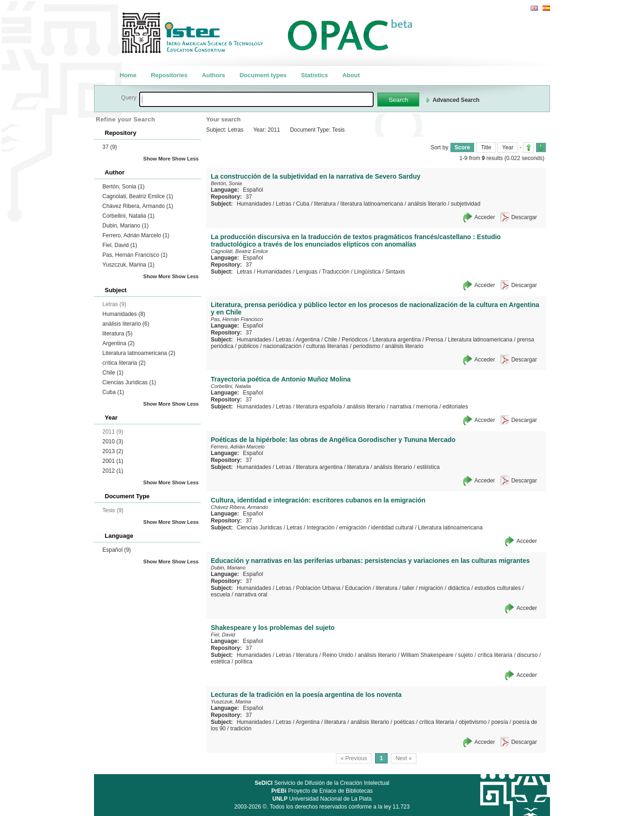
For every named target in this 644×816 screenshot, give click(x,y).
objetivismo (473, 722)
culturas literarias (327, 346)
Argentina (118, 343)
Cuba (113, 392)
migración (431, 588)
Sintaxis (395, 272)
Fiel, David (120, 245)
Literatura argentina (396, 340)
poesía (500, 722)
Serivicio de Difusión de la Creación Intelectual (322, 783)
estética (220, 662)
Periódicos (355, 340)
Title (486, 147)
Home (128, 75)
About (351, 75)
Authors (214, 75)
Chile (113, 373)
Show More (157, 159)
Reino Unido (338, 655)
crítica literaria (124, 363)
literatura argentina (319, 467)
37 (110, 147)
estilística (428, 467)
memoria (427, 407)
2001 (113, 461)
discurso (527, 655)
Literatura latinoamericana (139, 353)
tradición (241, 729)
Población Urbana (318, 588)
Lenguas (307, 272)
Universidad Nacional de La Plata (322, 799)
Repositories (169, 75)
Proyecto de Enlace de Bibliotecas (322, 791)
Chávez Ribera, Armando (138, 206)
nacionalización (282, 346)
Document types (263, 75)
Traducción (336, 272)
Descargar (524, 217)
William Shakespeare (427, 655)
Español (117, 550)
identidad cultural (392, 528)
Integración (320, 528)
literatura (117, 334)
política (243, 662)
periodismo (367, 346)
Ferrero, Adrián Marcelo (136, 235)
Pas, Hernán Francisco (135, 255)
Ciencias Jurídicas (129, 382)
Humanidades (124, 314)
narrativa (401, 407)
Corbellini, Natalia (128, 216)
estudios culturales (498, 588)
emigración (353, 528)
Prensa (434, 340)
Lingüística (367, 272)
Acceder (485, 217)
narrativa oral (251, 595)
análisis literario (126, 324)
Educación (358, 588)
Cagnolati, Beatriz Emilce (138, 196)
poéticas (404, 722)
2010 (113, 441)
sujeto (465, 655)
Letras (284, 204)
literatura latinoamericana (372, 204)
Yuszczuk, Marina (128, 265)
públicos (248, 346)
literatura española (319, 407)
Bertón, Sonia (124, 187)
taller (408, 588)
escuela (220, 595)
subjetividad (466, 204)
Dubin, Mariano (125, 226)
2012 (113, 471)
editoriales (455, 407)
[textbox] (256, 99)
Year (508, 147)
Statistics (315, 75)
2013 (113, 451)
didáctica (459, 588)
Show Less (185, 159)
